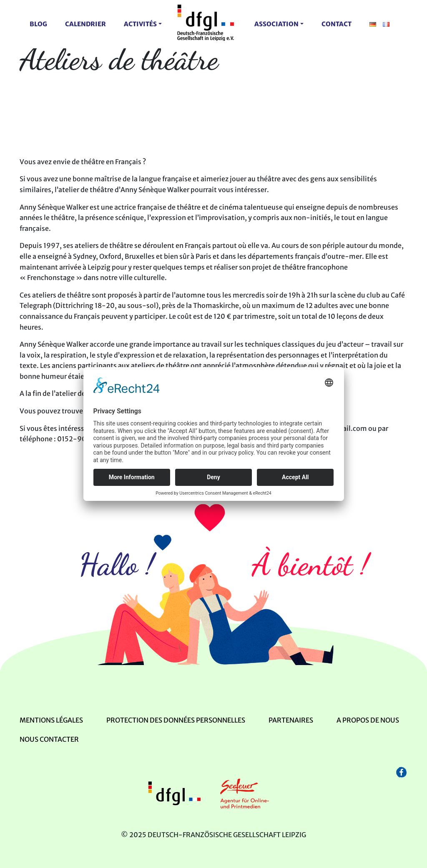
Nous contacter (49, 739)
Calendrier (85, 24)
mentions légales (51, 720)
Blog (38, 24)
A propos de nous (368, 720)
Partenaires (291, 720)
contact (337, 24)
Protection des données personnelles (176, 720)
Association (276, 24)
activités (140, 24)
